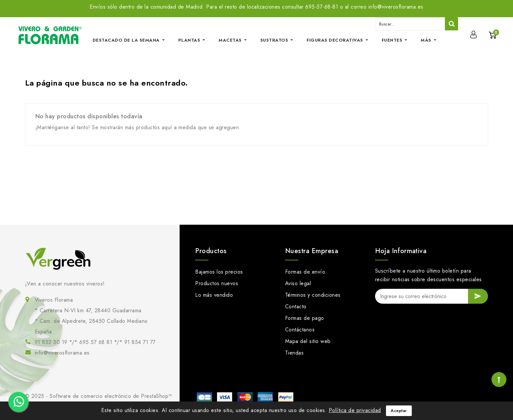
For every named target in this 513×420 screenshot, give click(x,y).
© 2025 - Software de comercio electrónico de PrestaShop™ (99, 396)
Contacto (296, 306)
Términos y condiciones (313, 295)
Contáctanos (300, 330)
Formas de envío (305, 272)
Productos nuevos (217, 283)
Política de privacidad (355, 410)
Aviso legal (298, 283)
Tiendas (295, 353)
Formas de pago (305, 318)
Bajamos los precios (219, 272)
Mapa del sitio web (308, 341)
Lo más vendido (214, 295)
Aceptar (399, 411)
